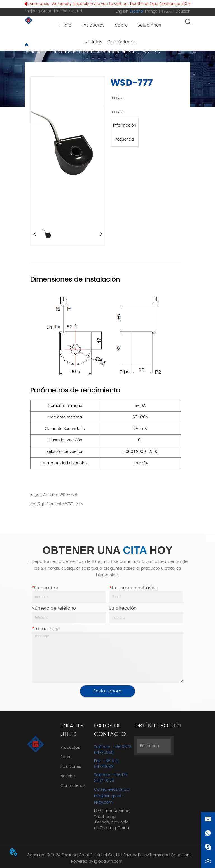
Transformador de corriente (102, 45)
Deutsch (183, 12)
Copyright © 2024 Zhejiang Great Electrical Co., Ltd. (75, 855)
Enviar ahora (108, 691)
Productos (58, 45)
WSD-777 (151, 52)
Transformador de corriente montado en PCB (92, 52)
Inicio (36, 45)
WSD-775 (74, 504)
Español (137, 12)
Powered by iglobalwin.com (97, 861)
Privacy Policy (136, 855)
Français (153, 12)
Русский (168, 12)
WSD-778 (68, 495)
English (122, 12)
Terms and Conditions (170, 855)
